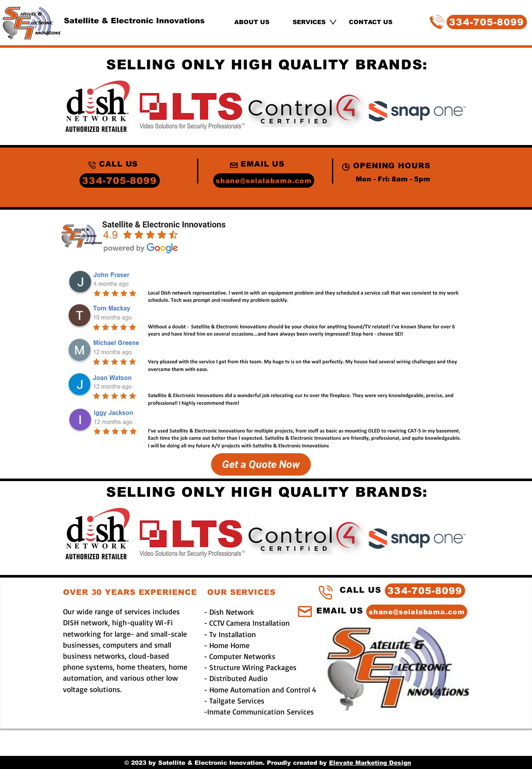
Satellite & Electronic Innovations (134, 21)
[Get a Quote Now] (261, 464)
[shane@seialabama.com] (264, 181)
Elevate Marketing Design (370, 763)
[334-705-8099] (487, 22)
